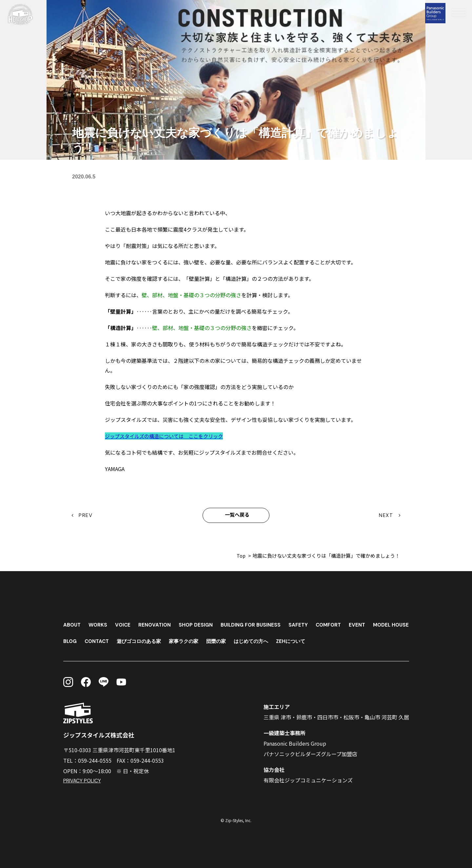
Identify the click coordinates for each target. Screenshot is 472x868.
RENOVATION (157, 623)
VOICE (125, 623)
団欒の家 (269, 640)
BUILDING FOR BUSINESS (255, 623)
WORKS (99, 623)
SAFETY (304, 623)
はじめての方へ (306, 640)
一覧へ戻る (237, 516)
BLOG (116, 640)
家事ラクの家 (235, 640)
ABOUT (72, 623)
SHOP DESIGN (199, 623)
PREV (86, 516)
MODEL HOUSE (82, 640)
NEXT (386, 516)
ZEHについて (348, 640)
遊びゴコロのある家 (188, 640)
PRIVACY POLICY (82, 781)
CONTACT (144, 640)
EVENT (365, 623)
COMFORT (335, 623)
